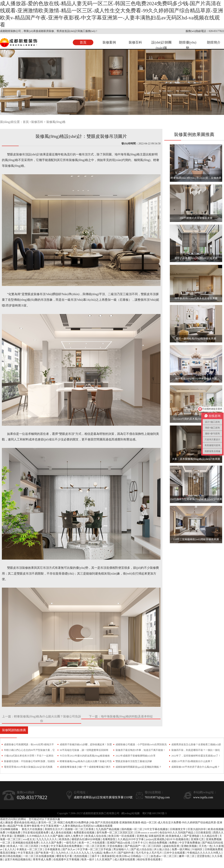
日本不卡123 (140, 843)
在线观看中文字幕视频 (67, 860)
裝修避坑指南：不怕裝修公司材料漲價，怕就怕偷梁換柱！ (29, 762)
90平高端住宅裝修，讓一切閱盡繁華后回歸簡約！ (84, 751)
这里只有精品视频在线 (18, 860)
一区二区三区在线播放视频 (39, 856)
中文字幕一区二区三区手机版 (95, 849)
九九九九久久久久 (47, 839)
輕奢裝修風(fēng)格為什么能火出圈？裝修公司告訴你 (86, 762)
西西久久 (218, 833)
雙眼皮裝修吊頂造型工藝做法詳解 (134, 761)
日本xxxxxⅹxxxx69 (147, 833)
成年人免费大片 (75, 836)
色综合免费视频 (158, 843)
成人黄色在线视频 (61, 833)
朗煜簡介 (214, 42)
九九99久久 (63, 853)
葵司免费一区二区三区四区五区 (115, 833)
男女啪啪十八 (122, 849)
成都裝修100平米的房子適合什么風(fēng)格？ (196, 767)
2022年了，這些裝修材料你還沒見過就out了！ (196, 756)
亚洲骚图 (20, 836)
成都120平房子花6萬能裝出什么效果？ (192, 761)
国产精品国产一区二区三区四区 (143, 846)
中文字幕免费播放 (190, 843)
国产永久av (69, 849)
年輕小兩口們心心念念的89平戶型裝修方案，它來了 (29, 751)
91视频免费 (14, 833)
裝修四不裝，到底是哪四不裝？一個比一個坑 (196, 750)
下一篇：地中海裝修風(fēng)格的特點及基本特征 (121, 716)
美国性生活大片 (54, 829)
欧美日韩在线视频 (11, 856)
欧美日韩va (123, 856)
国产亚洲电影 (192, 836)
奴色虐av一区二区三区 (164, 856)
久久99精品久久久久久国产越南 (45, 836)
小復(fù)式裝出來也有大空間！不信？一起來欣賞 (29, 756)
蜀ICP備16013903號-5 (154, 813)
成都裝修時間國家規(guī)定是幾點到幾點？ (139, 767)
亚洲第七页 (198, 839)
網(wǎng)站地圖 (130, 813)
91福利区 (198, 849)
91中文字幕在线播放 (156, 829)
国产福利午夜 (126, 853)
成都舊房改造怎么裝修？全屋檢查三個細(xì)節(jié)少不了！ (196, 745)
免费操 (173, 843)
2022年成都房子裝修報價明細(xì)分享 (136, 756)
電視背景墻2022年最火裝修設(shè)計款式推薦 (28, 767)
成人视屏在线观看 (125, 860)
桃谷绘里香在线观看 (149, 860)
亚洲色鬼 (142, 836)
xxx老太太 (29, 839)
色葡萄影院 (109, 839)
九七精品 (97, 853)
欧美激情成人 (174, 836)
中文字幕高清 (26, 853)
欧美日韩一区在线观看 (122, 836)
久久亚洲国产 (105, 860)
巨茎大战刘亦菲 (197, 829)
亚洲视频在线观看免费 (26, 843)
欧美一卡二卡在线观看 (92, 843)
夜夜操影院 (108, 856)
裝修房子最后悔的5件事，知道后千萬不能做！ (140, 750)
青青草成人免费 (42, 860)
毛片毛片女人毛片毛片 (149, 853)
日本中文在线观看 (175, 853)
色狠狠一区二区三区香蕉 (80, 829)
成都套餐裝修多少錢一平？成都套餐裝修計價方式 (85, 768)
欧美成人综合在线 (96, 836)
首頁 (83, 42)
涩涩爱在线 (204, 856)
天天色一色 (205, 846)
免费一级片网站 (181, 849)
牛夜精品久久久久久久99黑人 (204, 853)
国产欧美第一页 (45, 853)
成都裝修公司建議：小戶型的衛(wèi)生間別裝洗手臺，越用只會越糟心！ (141, 745)
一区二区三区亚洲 (95, 846)
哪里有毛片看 (65, 856)
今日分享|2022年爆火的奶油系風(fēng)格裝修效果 (85, 756)
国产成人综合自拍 (142, 849)
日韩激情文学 (178, 829)
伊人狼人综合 (162, 849)
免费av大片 (110, 853)
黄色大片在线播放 (32, 829)
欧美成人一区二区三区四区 (23, 846)
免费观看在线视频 (84, 833)
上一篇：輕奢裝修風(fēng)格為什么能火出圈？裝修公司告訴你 (42, 719)
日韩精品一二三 (140, 856)
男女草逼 (7, 836)
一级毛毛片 (71, 843)
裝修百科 (135, 42)
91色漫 (45, 846)
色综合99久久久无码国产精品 (177, 833)
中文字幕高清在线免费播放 (67, 846)
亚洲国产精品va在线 (119, 843)
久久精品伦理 (210, 836)
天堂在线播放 (115, 846)
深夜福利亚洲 (157, 836)
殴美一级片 (88, 860)
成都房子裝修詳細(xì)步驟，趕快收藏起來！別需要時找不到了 (86, 745)
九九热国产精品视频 (108, 829)
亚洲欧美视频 (189, 846)
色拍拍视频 (81, 856)
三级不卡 (95, 856)
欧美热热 (65, 839)
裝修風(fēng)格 (56, 122)
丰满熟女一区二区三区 (30, 849)
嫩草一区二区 (187, 856)
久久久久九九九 (80, 853)
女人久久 (10, 849)
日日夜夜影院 (204, 833)
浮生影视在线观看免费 (36, 833)
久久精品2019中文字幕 (131, 839)
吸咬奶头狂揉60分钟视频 (86, 839)
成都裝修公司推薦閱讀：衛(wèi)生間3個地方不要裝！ (29, 745)
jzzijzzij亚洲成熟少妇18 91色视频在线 (168, 839)
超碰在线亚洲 (172, 846)
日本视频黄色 (53, 849)
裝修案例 (109, 42)
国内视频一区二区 (132, 829)
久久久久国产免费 (52, 843)
